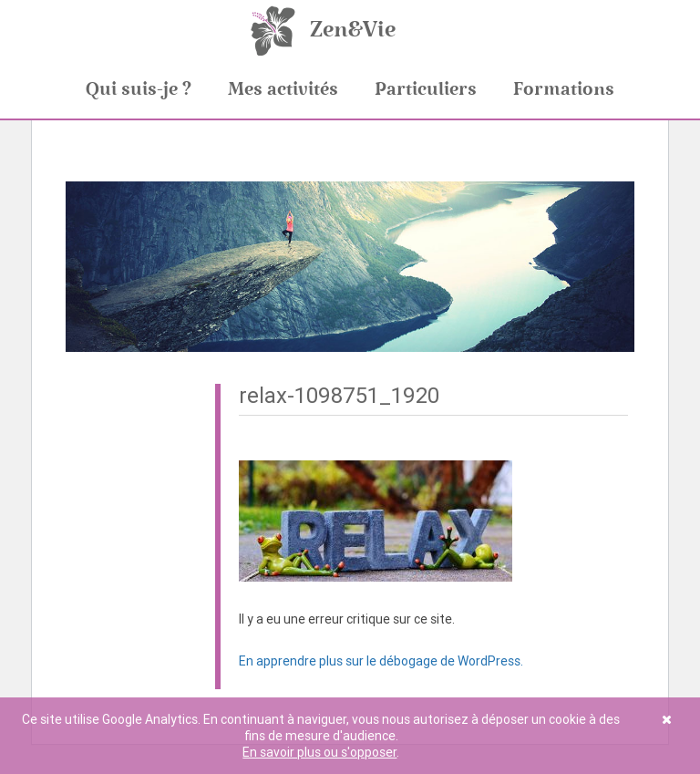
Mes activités (283, 89)
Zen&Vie (353, 30)
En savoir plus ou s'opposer (319, 752)
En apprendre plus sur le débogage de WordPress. (381, 661)
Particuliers (426, 89)
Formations (564, 89)
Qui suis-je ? (139, 89)
